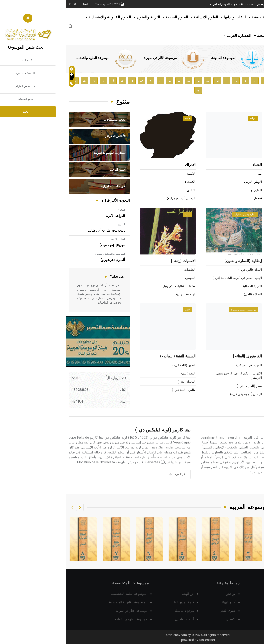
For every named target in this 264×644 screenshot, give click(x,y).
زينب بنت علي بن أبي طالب (40, 231)
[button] (14, 507)
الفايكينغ (190, 191)
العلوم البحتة (201, 35)
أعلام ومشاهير (248, 119)
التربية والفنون (82, 17)
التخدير (125, 191)
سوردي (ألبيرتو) (251, 199)
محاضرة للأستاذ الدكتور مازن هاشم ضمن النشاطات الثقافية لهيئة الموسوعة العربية (190, 4)
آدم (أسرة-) (252, 165)
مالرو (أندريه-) (252, 174)
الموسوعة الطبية (216, 58)
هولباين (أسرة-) (251, 191)
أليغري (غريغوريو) (47, 260)
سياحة (187, 119)
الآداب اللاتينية (52, 239)
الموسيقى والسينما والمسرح (44, 254)
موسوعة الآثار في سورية (94, 58)
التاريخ (55, 224)
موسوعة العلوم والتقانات (26, 58)
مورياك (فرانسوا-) (46, 245)
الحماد (191, 165)
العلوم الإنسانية (140, 17)
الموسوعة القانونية (158, 58)
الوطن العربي (187, 182)
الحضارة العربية (173, 35)
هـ (18, 81)
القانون (55, 210)
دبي (193, 174)
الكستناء (124, 182)
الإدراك (124, 165)
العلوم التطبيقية (198, 17)
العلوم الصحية (111, 17)
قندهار (192, 199)
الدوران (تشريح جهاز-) (115, 199)
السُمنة (125, 174)
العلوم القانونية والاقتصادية (44, 17)
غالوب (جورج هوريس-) (246, 182)
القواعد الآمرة (49, 216)
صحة (121, 119)
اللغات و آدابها (169, 17)
